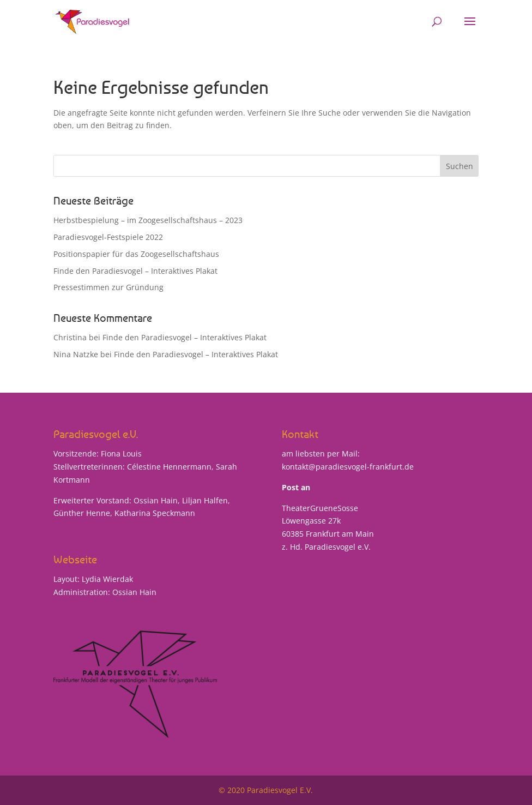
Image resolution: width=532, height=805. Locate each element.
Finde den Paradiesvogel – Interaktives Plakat (135, 271)
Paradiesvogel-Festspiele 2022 (108, 237)
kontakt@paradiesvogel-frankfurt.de (348, 467)
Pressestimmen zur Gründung (108, 287)
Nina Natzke (76, 354)
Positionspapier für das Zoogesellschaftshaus (136, 254)
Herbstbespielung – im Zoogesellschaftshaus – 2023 (148, 220)
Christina (70, 337)
